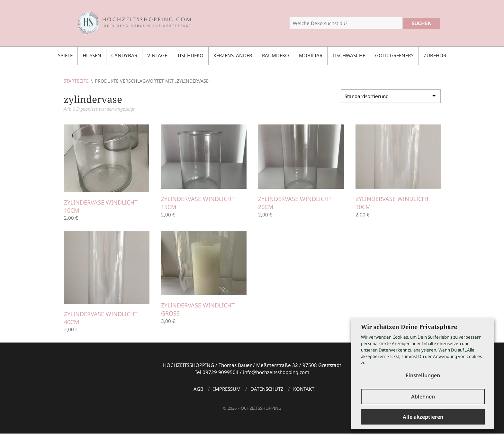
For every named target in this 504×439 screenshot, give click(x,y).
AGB (198, 389)
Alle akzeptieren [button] (423, 417)
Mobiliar (311, 55)
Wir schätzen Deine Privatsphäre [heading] (409, 327)
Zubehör (435, 55)
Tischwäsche (349, 55)
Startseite (76, 81)
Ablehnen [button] (423, 397)
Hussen (92, 55)
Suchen (422, 23)
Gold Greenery (394, 55)
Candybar (124, 55)
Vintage (157, 55)
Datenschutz (267, 389)
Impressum (227, 389)
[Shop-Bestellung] (391, 96)
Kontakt (304, 389)
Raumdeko (275, 55)
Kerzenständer (233, 55)
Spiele (65, 55)
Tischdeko (190, 55)
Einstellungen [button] (423, 375)
